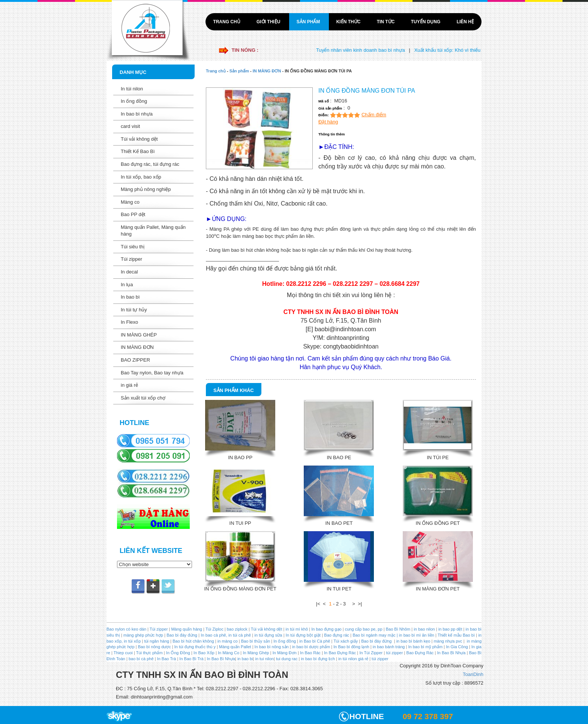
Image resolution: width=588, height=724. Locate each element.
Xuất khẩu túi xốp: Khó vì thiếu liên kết (461, 50)
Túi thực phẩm (149, 653)
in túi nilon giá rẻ (353, 659)
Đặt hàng (328, 122)
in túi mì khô (297, 629)
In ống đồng (134, 101)
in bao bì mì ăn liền (416, 635)
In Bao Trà (166, 659)
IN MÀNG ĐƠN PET (438, 589)
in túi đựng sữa (268, 635)
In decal (129, 272)
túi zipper (395, 653)
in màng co (227, 641)
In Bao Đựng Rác (339, 653)
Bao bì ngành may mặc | (374, 635)
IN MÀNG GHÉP (139, 335)
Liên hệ (465, 22)
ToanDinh (473, 674)
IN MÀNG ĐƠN (137, 347)
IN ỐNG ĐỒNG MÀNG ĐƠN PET (240, 589)
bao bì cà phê (141, 659)
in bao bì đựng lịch (318, 659)
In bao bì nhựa (137, 114)
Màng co (130, 202)
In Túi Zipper (371, 653)
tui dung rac (287, 659)
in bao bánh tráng (388, 647)
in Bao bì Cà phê (315, 641)
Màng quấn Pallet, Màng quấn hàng (153, 231)
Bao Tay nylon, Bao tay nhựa (152, 373)
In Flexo (129, 322)
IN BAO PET (339, 523)
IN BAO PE (339, 457)
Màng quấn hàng (187, 629)
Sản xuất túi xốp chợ (143, 398)
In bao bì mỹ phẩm (425, 647)
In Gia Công (456, 647)
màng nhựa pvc (448, 641)
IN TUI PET (339, 589)
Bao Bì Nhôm (398, 629)
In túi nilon (132, 89)
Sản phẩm (309, 22)
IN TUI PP (240, 523)
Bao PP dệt (133, 214)
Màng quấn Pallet (235, 647)
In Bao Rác (310, 653)
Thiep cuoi (123, 653)
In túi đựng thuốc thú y (195, 647)
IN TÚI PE (438, 457)
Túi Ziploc (214, 629)
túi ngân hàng (156, 641)
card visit (130, 126)
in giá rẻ (129, 385)
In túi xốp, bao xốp (141, 177)
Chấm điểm (374, 115)
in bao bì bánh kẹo (413, 641)
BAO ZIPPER (135, 360)
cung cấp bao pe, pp (364, 629)
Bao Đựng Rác (420, 653)
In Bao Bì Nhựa (451, 653)
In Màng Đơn (285, 653)
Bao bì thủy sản (256, 641)
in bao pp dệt (450, 629)
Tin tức (386, 22)
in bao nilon (424, 629)
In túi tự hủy (134, 310)
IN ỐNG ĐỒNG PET (438, 523)
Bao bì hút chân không (193, 641)
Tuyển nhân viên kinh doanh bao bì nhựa (366, 50)
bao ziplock (237, 629)
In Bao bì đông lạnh (351, 647)
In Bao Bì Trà (191, 659)
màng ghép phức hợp (143, 635)
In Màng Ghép (256, 653)
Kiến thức (349, 22)
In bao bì (130, 297)
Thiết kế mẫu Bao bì (457, 635)
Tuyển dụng (426, 22)
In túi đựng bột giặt (303, 635)
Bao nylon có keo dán (127, 629)
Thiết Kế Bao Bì (138, 151)
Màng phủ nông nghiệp (146, 189)
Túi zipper (131, 259)
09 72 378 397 (428, 716)
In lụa (127, 285)
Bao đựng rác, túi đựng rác (150, 164)
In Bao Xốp (204, 653)
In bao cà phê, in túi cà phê (226, 635)
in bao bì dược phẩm (311, 647)
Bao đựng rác (337, 635)
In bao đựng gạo (326, 629)
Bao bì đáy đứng (182, 635)
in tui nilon (264, 659)
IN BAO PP (240, 457)
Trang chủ (227, 22)
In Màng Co (229, 653)
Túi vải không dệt (139, 139)
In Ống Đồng (178, 653)
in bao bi (245, 659)
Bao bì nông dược (154, 647)
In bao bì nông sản (272, 647)
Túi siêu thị (133, 247)
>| (360, 604)
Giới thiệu (269, 22)
